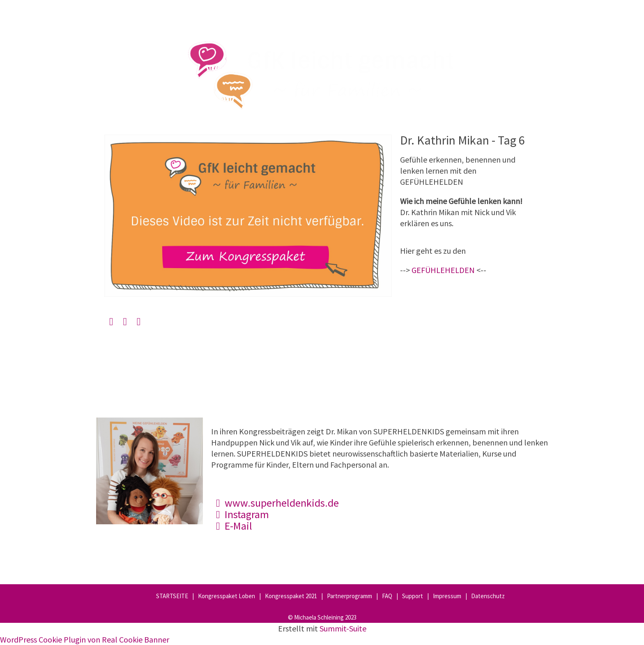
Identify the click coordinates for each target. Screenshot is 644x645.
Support (413, 596)
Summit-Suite (343, 628)
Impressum (447, 596)
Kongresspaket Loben (227, 596)
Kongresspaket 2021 (291, 596)
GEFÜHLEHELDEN (443, 270)
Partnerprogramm (350, 596)
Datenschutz (488, 596)
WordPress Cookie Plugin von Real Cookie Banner (85, 639)
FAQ (387, 596)
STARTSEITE (172, 596)
